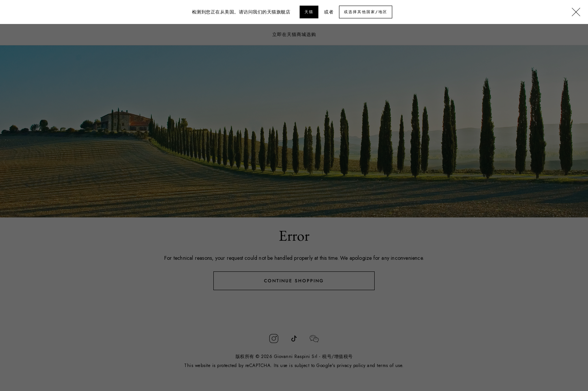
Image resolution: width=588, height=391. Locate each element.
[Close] (576, 12)
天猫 (309, 12)
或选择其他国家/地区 (366, 12)
